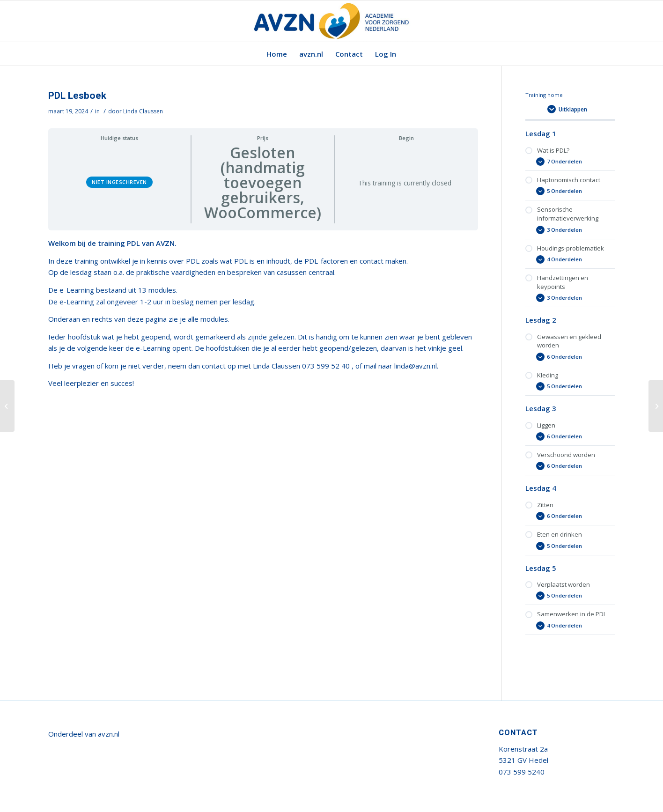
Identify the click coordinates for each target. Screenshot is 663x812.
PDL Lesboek (77, 96)
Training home (544, 95)
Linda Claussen (143, 111)
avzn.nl (109, 734)
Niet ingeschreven (119, 182)
